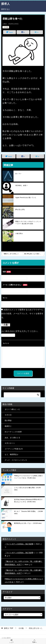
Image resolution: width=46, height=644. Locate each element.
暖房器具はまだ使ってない (28, 523)
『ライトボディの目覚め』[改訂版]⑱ (19, 544)
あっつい (18, 174)
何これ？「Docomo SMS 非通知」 (28, 512)
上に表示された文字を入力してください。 (20, 331)
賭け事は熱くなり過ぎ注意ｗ (34, 254)
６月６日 (8, 415)
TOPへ (35, 641)
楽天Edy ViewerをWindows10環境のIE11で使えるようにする (28, 501)
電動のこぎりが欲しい (11, 254)
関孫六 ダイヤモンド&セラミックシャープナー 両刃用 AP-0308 (28, 223)
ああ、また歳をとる (12, 438)
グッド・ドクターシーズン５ (16, 460)
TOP (9, 628)
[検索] (22, 395)
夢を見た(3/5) (20, 210)
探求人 (5, 4)
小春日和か (19, 234)
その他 (6, 27)
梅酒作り (8, 426)
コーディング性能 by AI (14, 449)
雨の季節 (8, 421)
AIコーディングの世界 (13, 432)
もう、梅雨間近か (12, 454)
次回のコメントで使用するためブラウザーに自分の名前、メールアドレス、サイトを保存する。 (22, 314)
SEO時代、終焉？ (22, 186)
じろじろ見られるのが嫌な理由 (27, 489)
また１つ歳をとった (12, 409)
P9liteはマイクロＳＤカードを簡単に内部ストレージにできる (28, 477)
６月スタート (10, 443)
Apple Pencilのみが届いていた (26, 198)
